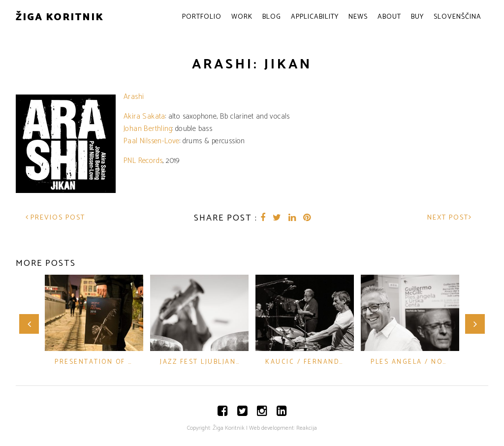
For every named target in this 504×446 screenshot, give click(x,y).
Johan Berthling (148, 129)
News (358, 17)
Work (242, 17)
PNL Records (143, 161)
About (389, 17)
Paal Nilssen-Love (152, 141)
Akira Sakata (144, 116)
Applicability (315, 17)
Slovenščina (457, 17)
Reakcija (307, 428)
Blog (272, 17)
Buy (417, 17)
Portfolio (202, 17)
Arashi (134, 97)
